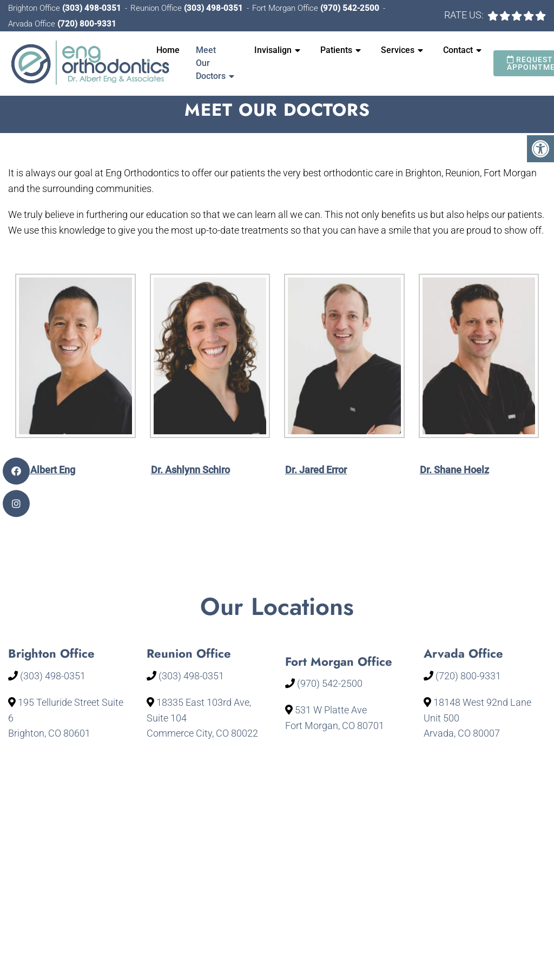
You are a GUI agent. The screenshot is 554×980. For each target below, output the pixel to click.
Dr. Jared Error (316, 470)
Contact (458, 50)
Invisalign (273, 50)
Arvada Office (33, 24)
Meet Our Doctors (211, 63)
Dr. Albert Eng (46, 470)
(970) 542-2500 (350, 8)
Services (398, 50)
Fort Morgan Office (286, 8)
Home (168, 50)
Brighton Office (35, 8)
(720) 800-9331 (87, 24)
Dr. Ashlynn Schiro (190, 470)
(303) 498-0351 (92, 8)
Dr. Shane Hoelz (454, 470)
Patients (336, 50)
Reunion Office (157, 8)
